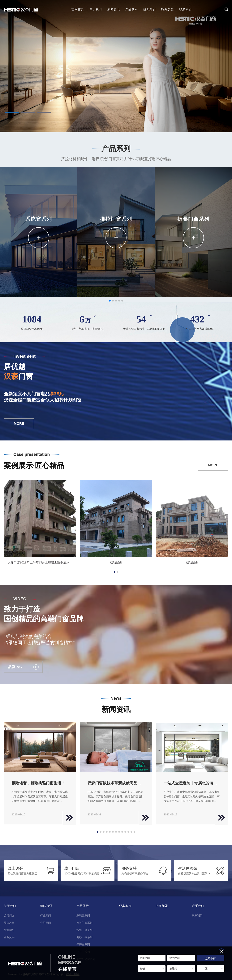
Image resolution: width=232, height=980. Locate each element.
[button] (12, 112)
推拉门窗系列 (84, 923)
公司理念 (9, 930)
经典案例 (149, 9)
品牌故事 (9, 923)
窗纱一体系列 (84, 937)
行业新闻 (45, 915)
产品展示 (131, 9)
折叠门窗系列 (84, 930)
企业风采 (9, 937)
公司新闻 (45, 923)
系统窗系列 (83, 915)
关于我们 (96, 9)
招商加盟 (167, 9)
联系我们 (185, 9)
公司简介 (9, 915)
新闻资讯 (114, 9)
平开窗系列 (83, 945)
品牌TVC (23, 667)
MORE (19, 424)
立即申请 (210, 959)
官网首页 (78, 9)
